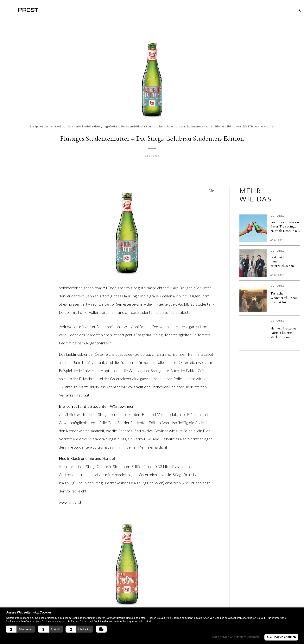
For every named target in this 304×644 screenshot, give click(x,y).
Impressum (87, 597)
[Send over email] (98, 537)
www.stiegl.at (70, 502)
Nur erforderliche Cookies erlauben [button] (236, 637)
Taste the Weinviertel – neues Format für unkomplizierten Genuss (285, 298)
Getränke (278, 216)
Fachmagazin (187, 597)
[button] (20, 629)
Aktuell (134, 597)
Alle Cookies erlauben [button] (281, 637)
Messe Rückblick (189, 604)
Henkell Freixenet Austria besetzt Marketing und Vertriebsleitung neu (285, 333)
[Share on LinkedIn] (74, 537)
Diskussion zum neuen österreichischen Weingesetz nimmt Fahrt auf (284, 261)
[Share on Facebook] (63, 537)
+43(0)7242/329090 (44, 606)
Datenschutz (89, 604)
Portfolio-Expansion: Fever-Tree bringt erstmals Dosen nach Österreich (285, 226)
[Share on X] (86, 537)
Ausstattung (137, 604)
